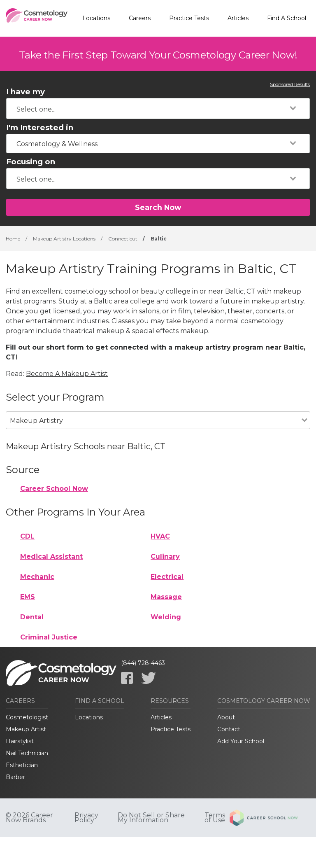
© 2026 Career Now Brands (29, 818)
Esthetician (22, 765)
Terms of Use (215, 818)
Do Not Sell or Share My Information (151, 818)
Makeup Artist (26, 729)
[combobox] (158, 108)
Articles (238, 18)
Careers (140, 18)
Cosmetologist (27, 717)
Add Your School (241, 741)
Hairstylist (20, 741)
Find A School (287, 18)
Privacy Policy (86, 818)
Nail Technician (27, 753)
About (226, 717)
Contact (229, 729)
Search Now (158, 207)
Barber (15, 777)
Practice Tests (189, 18)
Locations (96, 18)
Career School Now (54, 489)
